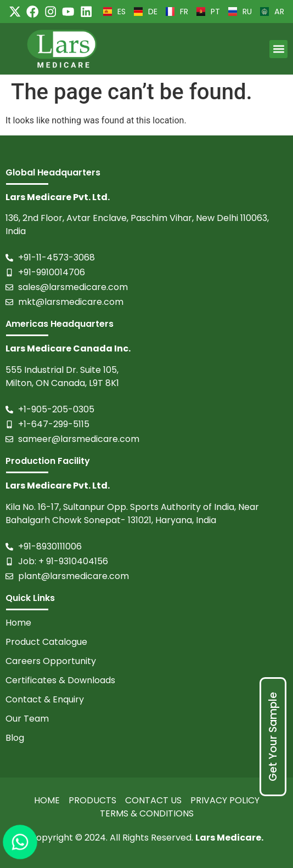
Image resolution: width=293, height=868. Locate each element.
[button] (278, 49)
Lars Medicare (228, 838)
